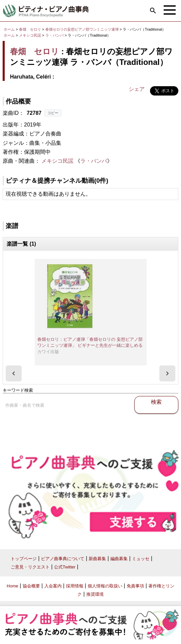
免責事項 (135, 586)
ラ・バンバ (55, 35)
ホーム (9, 29)
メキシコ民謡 (30, 35)
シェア (137, 89)
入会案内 (53, 586)
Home (12, 586)
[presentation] (14, 373)
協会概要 (31, 586)
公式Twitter (65, 567)
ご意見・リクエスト (30, 567)
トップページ (24, 559)
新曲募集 (97, 559)
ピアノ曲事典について (63, 559)
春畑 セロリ (30, 29)
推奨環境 (95, 594)
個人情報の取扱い (105, 586)
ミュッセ (141, 559)
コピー (53, 113)
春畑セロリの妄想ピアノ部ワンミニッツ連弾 (82, 29)
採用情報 (75, 586)
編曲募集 (119, 559)
